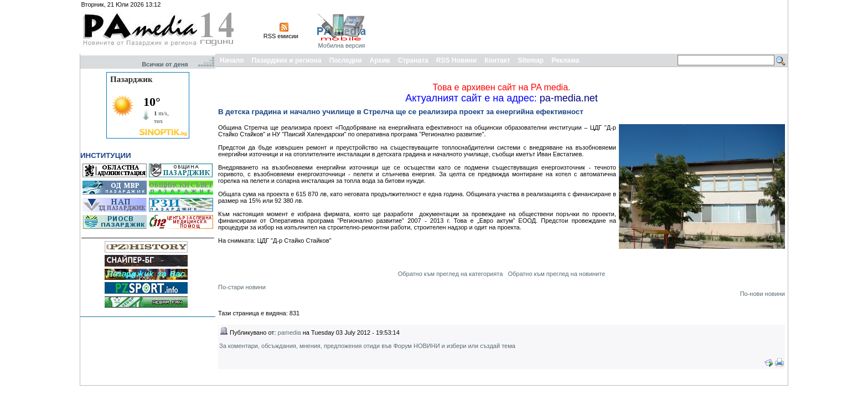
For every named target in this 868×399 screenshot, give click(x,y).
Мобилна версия (341, 45)
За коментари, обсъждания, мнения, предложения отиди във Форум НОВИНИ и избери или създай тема (367, 346)
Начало (232, 60)
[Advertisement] (585, 27)
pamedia (290, 332)
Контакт (497, 60)
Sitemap (531, 60)
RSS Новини (456, 60)
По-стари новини (242, 287)
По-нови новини (763, 294)
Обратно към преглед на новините (556, 274)
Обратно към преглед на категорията (451, 274)
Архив (379, 60)
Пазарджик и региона (286, 60)
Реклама (565, 60)
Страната (413, 60)
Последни (346, 60)
